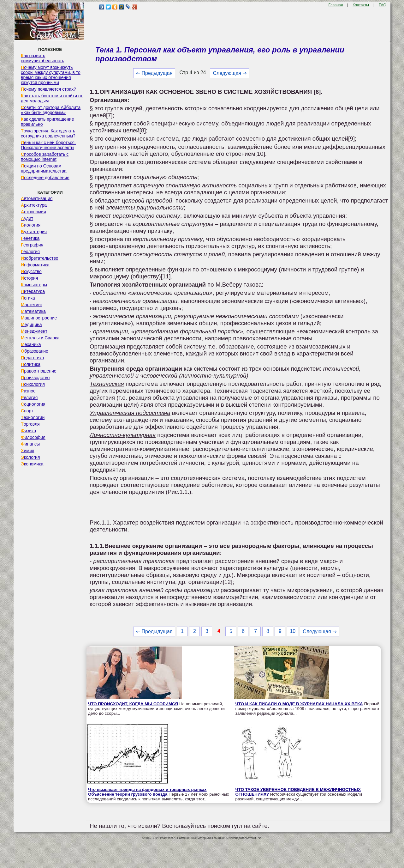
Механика (31, 344)
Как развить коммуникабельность (42, 58)
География (32, 245)
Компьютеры (34, 285)
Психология (33, 384)
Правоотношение (39, 371)
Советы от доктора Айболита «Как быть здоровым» (51, 110)
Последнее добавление (45, 178)
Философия (33, 437)
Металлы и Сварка (40, 338)
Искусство (31, 271)
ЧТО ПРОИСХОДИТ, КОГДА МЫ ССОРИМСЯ (133, 704)
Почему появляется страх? (48, 89)
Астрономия (33, 212)
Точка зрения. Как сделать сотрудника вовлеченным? (48, 133)
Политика (31, 364)
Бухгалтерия (34, 232)
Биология (31, 225)
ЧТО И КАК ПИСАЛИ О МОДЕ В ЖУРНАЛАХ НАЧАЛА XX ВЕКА (299, 704)
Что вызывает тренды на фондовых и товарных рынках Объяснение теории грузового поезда (147, 792)
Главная (336, 5)
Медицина (31, 325)
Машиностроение (39, 318)
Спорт (27, 411)
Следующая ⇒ (230, 73)
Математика (33, 311)
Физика (28, 431)
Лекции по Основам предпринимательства (44, 168)
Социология (33, 404)
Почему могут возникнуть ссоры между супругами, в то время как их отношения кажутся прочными (51, 75)
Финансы (30, 444)
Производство (35, 378)
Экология (30, 457)
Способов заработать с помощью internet (45, 157)
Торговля (30, 424)
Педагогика (32, 358)
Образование (35, 351)
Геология (30, 252)
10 (293, 631)
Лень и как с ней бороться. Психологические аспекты (48, 145)
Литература (33, 291)
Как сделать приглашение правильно (47, 122)
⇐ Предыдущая (154, 73)
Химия (27, 451)
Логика (28, 298)
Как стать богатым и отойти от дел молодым (52, 98)
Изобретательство (40, 258)
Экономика (32, 464)
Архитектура (34, 205)
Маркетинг (32, 305)
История (29, 278)
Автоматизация (37, 198)
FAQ (383, 5)
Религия (29, 398)
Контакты (361, 5)
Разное (28, 391)
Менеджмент (34, 331)
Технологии (33, 417)
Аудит (27, 218)
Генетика (30, 238)
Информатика (35, 265)
